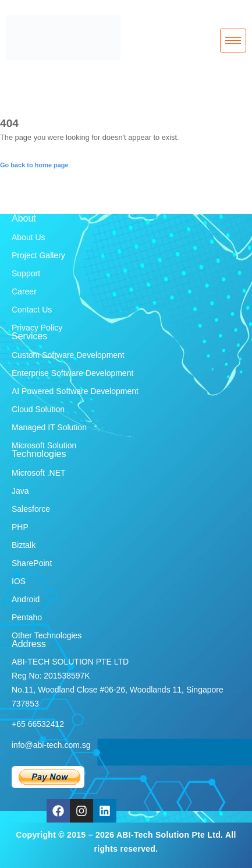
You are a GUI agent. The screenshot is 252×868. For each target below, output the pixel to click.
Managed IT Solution (49, 427)
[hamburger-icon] (233, 41)
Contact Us (32, 310)
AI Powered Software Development (75, 391)
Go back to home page (34, 165)
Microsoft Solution (44, 445)
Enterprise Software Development (72, 373)
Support (26, 273)
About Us (29, 237)
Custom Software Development (68, 355)
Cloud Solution (38, 409)
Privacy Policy (37, 328)
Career (24, 291)
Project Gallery (38, 255)
